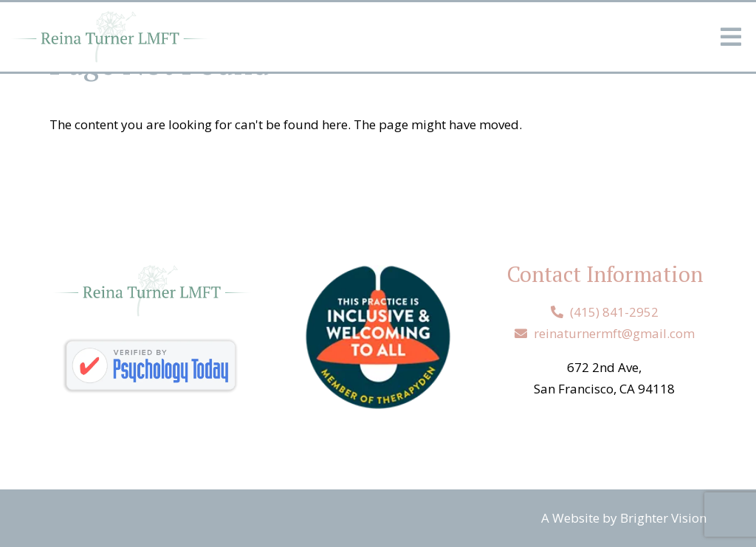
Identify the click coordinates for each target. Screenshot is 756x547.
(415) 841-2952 (614, 312)
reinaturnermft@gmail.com (614, 333)
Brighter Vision (663, 518)
